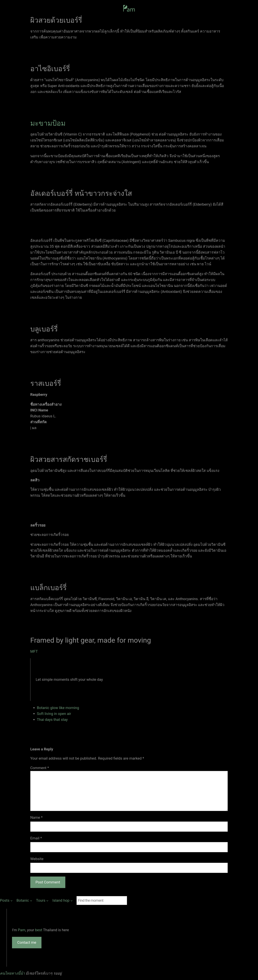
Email (36, 838)
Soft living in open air (54, 714)
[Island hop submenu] (63, 901)
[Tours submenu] (42, 901)
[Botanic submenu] (24, 901)
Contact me (27, 942)
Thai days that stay (52, 720)
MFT (34, 651)
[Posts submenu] (6, 901)
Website (37, 859)
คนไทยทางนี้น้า (12, 973)
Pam (22, 930)
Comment (40, 768)
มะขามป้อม (48, 123)
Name (36, 817)
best (39, 930)
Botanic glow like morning (58, 708)
